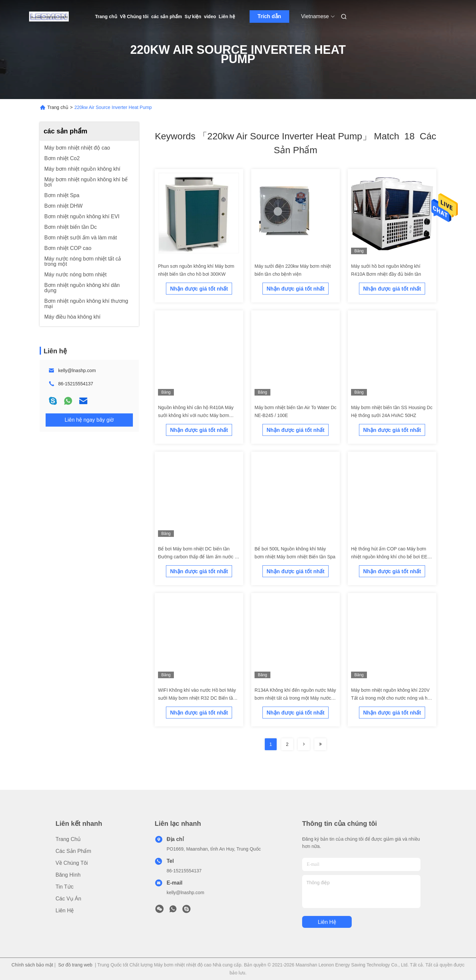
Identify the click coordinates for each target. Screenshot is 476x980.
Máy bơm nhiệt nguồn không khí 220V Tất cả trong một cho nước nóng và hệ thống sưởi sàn (391, 698)
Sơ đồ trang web (75, 965)
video (210, 17)
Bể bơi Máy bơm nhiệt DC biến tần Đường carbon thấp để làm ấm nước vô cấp (199, 557)
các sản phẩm (166, 17)
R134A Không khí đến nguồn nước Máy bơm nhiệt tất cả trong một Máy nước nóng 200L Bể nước (295, 698)
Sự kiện (193, 17)
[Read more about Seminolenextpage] (304, 744)
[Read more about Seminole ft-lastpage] (320, 744)
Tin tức (65, 887)
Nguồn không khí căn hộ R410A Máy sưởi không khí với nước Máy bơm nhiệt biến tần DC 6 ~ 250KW (196, 415)
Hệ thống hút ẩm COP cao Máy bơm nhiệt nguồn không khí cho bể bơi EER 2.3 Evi (391, 557)
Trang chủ (106, 17)
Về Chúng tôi (134, 17)
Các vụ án (68, 899)
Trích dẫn (269, 16)
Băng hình (68, 875)
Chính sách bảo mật (32, 965)
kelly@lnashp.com (77, 370)
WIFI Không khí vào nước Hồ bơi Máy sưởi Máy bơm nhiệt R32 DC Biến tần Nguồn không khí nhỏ (197, 698)
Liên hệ (227, 17)
